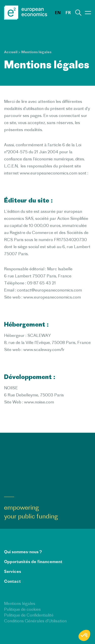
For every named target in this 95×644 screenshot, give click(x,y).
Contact (12, 581)
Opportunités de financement (33, 562)
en (58, 13)
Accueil (11, 52)
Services (13, 571)
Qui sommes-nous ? (23, 552)
